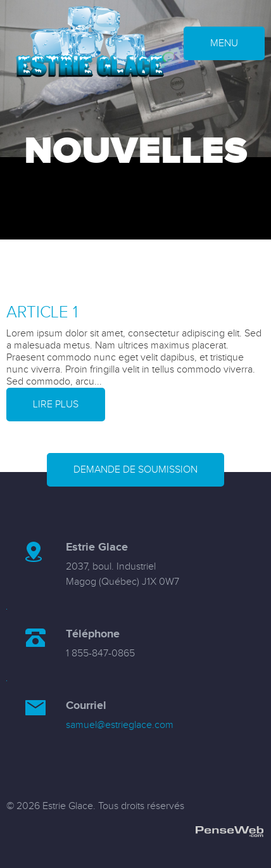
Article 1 (42, 312)
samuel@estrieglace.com (120, 725)
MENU (224, 43)
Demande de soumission (135, 470)
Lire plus (56, 405)
